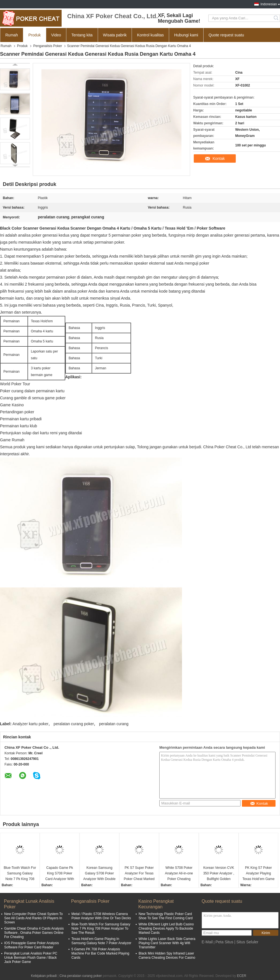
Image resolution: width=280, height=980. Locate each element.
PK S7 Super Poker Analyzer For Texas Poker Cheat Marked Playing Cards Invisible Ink (139, 874)
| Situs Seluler (246, 942)
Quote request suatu (226, 35)
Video (56, 35)
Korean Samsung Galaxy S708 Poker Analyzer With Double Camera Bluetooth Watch (99, 874)
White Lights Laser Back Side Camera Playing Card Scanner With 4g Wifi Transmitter (167, 943)
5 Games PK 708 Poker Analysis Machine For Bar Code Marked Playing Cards (100, 953)
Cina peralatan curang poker (81, 976)
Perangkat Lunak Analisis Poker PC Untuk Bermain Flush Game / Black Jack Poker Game (31, 958)
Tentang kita (82, 35)
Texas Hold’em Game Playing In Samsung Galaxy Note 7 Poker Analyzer (101, 941)
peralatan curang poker (74, 724)
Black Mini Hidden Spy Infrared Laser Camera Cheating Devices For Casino (167, 956)
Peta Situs (224, 942)
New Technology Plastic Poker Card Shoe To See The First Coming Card (166, 916)
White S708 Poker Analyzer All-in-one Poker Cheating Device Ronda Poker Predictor (179, 874)
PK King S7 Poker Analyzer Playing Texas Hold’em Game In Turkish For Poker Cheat (259, 874)
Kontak (219, 158)
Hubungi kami (186, 35)
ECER (242, 976)
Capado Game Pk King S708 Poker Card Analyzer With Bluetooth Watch (60, 874)
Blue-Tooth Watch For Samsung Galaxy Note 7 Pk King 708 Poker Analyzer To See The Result (20, 874)
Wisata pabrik (115, 35)
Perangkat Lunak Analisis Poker (29, 904)
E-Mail (207, 942)
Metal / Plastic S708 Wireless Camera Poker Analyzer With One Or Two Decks (101, 916)
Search (276, 18)
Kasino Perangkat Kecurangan (156, 904)
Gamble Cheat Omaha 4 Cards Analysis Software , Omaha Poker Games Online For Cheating (34, 933)
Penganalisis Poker (48, 46)
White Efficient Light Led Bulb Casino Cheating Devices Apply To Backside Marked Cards (166, 928)
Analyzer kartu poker (31, 724)
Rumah (12, 35)
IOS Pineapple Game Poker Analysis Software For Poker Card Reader (32, 945)
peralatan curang (114, 724)
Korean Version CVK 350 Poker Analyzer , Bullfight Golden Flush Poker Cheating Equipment (219, 874)
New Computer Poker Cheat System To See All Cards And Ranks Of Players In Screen (33, 918)
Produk (34, 35)
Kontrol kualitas (150, 35)
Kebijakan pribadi (44, 976)
